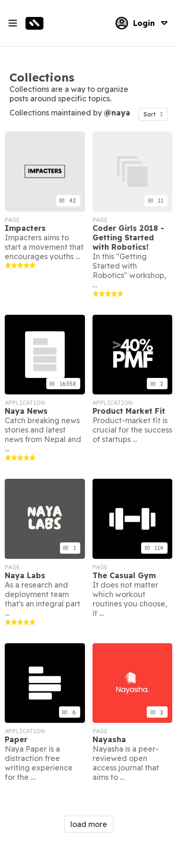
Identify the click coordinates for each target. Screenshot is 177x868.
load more (89, 824)
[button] (153, 114)
